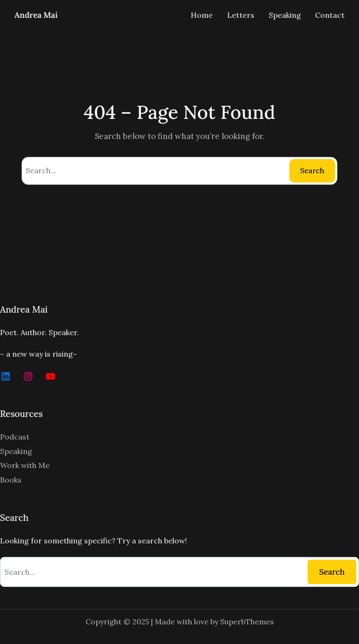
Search (312, 170)
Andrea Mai (36, 15)
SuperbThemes (247, 622)
